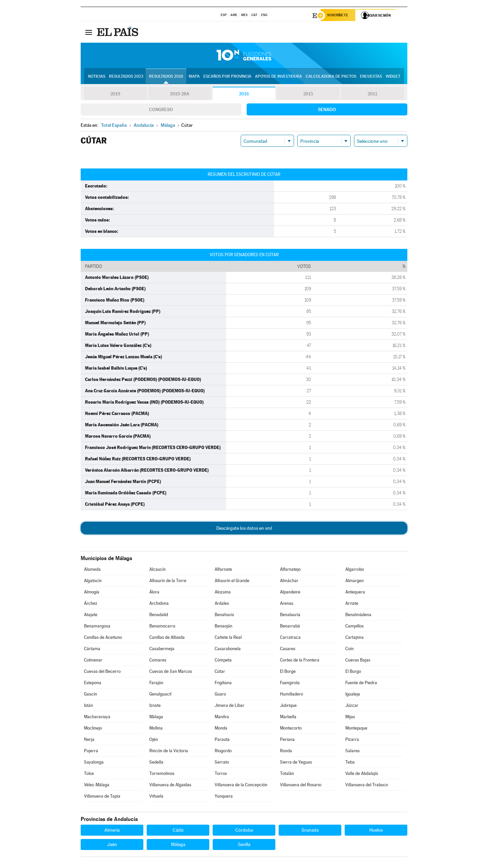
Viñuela (156, 797)
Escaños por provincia (227, 77)
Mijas (350, 718)
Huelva (376, 831)
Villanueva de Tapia (102, 797)
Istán (88, 706)
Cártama (92, 650)
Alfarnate (223, 570)
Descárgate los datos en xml (244, 529)
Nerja (89, 740)
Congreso (161, 110)
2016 (244, 95)
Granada (310, 831)
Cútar (220, 672)
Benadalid (159, 616)
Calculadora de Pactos (331, 77)
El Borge (288, 672)
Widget (393, 77)
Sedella (156, 763)
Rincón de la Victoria (169, 752)
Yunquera (224, 797)
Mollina (156, 729)
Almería (112, 831)
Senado (327, 110)
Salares (352, 752)
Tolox (89, 774)
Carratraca (290, 638)
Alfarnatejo (290, 570)
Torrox (221, 774)
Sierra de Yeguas (296, 763)
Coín (349, 650)
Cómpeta (223, 661)
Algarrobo (355, 570)
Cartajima (354, 638)
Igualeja (353, 695)
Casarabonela (228, 650)
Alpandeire (290, 593)
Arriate (352, 604)
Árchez (91, 604)
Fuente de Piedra (361, 684)
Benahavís (224, 616)
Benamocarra (162, 627)
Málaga (156, 718)
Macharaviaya (97, 718)
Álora (154, 593)
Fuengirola (290, 684)
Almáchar (289, 582)
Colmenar (93, 661)
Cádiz (178, 831)
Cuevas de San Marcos (171, 672)
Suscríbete (339, 16)
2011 (372, 95)
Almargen (354, 582)
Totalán (287, 774)
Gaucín (90, 695)
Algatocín (93, 582)
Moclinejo (93, 729)
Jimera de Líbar (229, 706)
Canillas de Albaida (167, 638)
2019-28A (180, 95)
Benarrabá (290, 627)
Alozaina (223, 593)
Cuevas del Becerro (102, 672)
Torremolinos (162, 774)
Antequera (355, 593)
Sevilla (244, 845)
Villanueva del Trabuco (367, 786)
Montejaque (356, 729)
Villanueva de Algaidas (170, 786)
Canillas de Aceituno (103, 638)
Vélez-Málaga (97, 786)
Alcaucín (157, 570)
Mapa (194, 77)
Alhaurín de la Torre (168, 582)
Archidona (159, 604)
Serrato (222, 763)
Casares (288, 650)
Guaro (220, 695)
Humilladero (291, 695)
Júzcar (352, 706)
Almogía (92, 593)
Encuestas (371, 77)
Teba (350, 763)
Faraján (156, 684)
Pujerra (91, 752)
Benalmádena (358, 616)
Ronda (286, 752)
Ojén (154, 740)
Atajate (91, 616)
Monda (221, 729)
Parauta (222, 740)
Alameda (92, 570)
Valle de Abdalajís (362, 774)
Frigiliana (223, 684)
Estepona (93, 684)
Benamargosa (97, 627)
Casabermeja (162, 650)
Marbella (288, 718)
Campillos (354, 627)
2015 (308, 95)
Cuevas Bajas (358, 661)
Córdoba (244, 831)
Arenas (287, 604)
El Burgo (353, 672)
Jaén (112, 845)
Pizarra (352, 740)
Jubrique (288, 706)
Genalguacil (160, 695)
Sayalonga (94, 763)
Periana (287, 740)
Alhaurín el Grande (232, 582)
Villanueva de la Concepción (241, 786)
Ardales (222, 604)
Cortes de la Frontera (300, 661)
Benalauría (290, 616)
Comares (158, 661)
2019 (115, 95)
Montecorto (291, 729)
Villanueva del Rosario (301, 786)
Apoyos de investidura (278, 77)
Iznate (155, 706)
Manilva (222, 718)
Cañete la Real (228, 638)
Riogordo (223, 752)
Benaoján (223, 627)
